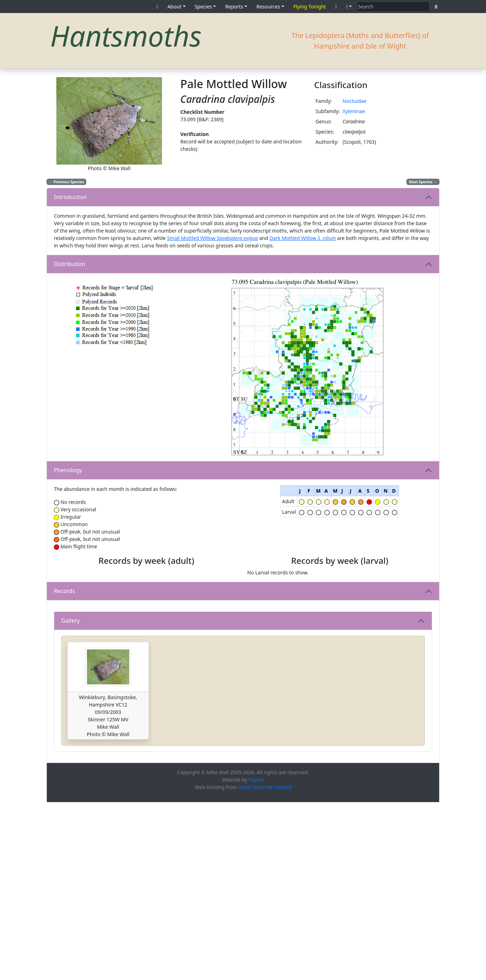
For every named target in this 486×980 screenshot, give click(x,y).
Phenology (68, 470)
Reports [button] (234, 7)
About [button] (174, 7)
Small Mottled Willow (212, 238)
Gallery (71, 798)
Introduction (70, 197)
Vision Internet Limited (265, 965)
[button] (349, 7)
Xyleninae (354, 111)
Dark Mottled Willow (303, 238)
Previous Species (67, 182)
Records (64, 676)
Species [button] (203, 7)
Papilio (256, 957)
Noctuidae (355, 101)
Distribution (70, 264)
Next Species (423, 182)
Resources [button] (268, 7)
